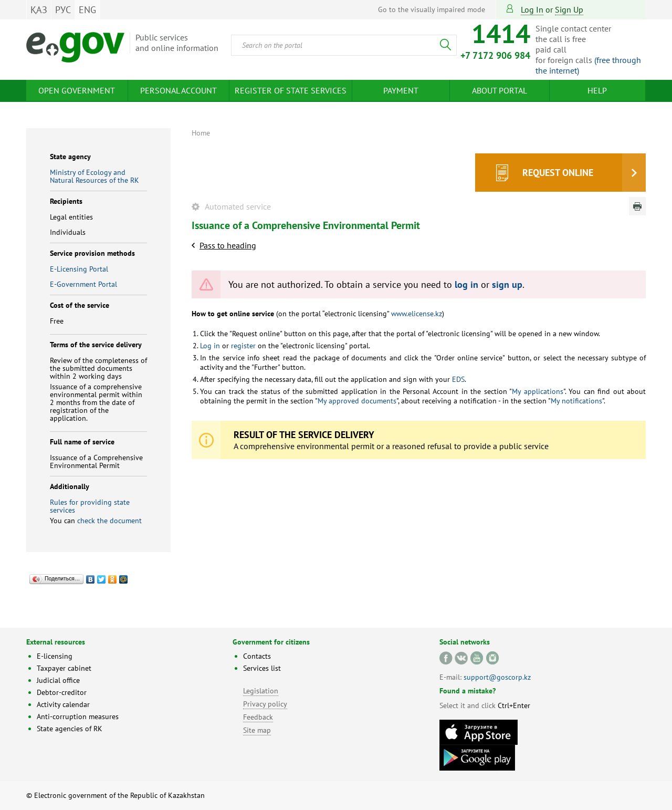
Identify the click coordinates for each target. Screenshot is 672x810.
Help (597, 90)
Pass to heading (228, 245)
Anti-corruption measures (78, 716)
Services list (262, 668)
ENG (87, 10)
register (243, 346)
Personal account (178, 90)
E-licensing (55, 656)
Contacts (257, 656)
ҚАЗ (39, 10)
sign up (569, 9)
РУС (63, 10)
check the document (109, 521)
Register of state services (291, 90)
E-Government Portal (83, 284)
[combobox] (344, 45)
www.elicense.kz (417, 314)
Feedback (258, 717)
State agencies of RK (70, 729)
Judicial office (58, 680)
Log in (532, 9)
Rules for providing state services (90, 506)
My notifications (576, 401)
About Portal (500, 90)
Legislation (261, 691)
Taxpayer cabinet (64, 668)
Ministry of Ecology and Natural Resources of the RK (94, 176)
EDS (458, 379)
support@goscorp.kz (497, 677)
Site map (257, 730)
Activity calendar (63, 704)
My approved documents (357, 401)
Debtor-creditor (62, 692)
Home (201, 133)
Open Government (77, 90)
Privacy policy (265, 704)
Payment (401, 90)
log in (466, 284)
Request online (558, 173)
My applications (537, 391)
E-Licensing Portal (79, 269)
